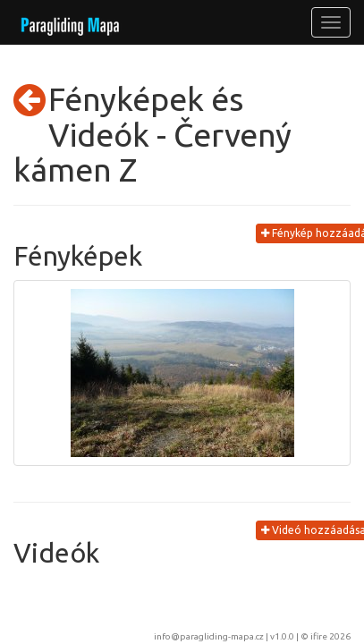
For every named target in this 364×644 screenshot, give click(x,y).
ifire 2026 (330, 636)
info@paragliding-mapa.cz (209, 636)
